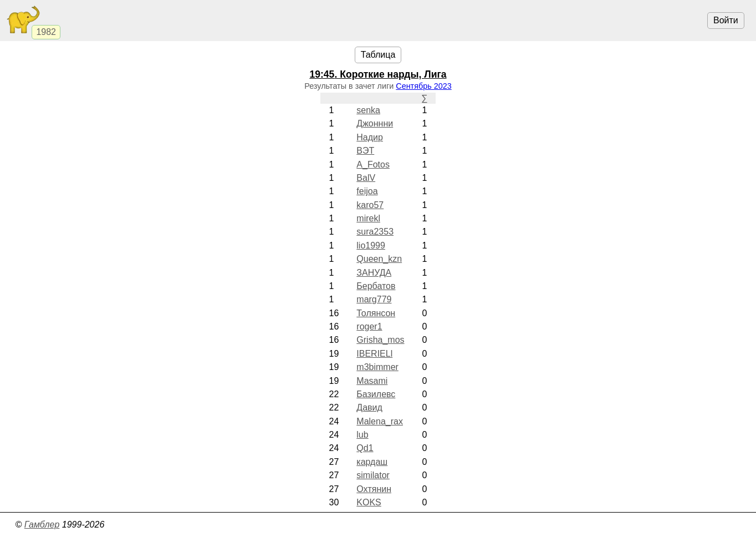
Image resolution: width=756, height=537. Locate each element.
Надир (370, 137)
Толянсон (376, 313)
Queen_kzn (379, 259)
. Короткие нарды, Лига (378, 74)
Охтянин (374, 489)
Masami (372, 381)
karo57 (370, 205)
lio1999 (371, 245)
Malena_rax (380, 421)
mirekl (368, 218)
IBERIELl (374, 354)
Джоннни (375, 123)
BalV (366, 178)
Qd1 (365, 448)
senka (368, 110)
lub (362, 435)
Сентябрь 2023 (423, 86)
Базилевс (376, 394)
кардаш (372, 462)
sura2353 (375, 232)
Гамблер (42, 525)
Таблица (378, 55)
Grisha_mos (380, 340)
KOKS (369, 502)
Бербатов (376, 286)
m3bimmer (377, 367)
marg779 (374, 299)
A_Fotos (373, 164)
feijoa (367, 191)
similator (373, 475)
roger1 (369, 326)
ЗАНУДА (374, 273)
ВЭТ (365, 151)
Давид (369, 407)
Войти (726, 20)
